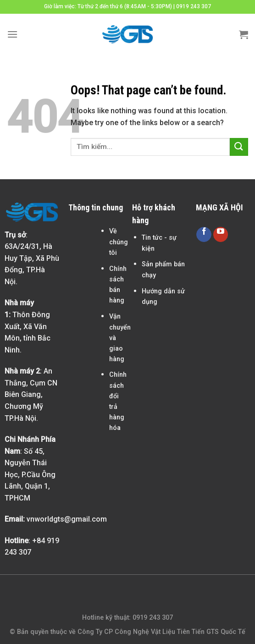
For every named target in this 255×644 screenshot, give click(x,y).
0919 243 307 (194, 6)
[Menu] (12, 34)
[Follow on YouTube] (221, 234)
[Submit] (239, 147)
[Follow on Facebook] (204, 234)
